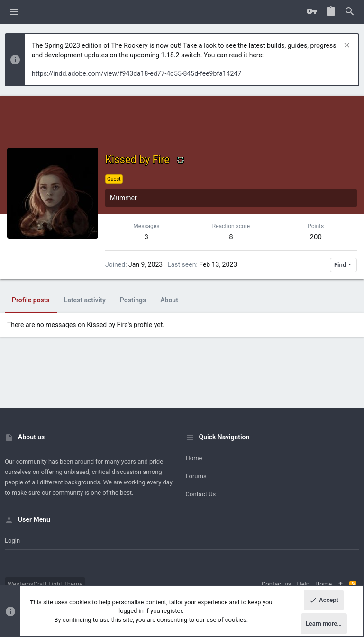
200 (316, 237)
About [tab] (169, 300)
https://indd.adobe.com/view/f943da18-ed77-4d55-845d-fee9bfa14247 (136, 73)
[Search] (350, 12)
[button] (14, 12)
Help (303, 584)
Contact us (201, 494)
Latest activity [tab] (85, 300)
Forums (196, 476)
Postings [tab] (133, 300)
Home (194, 458)
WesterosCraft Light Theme (45, 584)
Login (12, 541)
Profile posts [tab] (31, 300)
